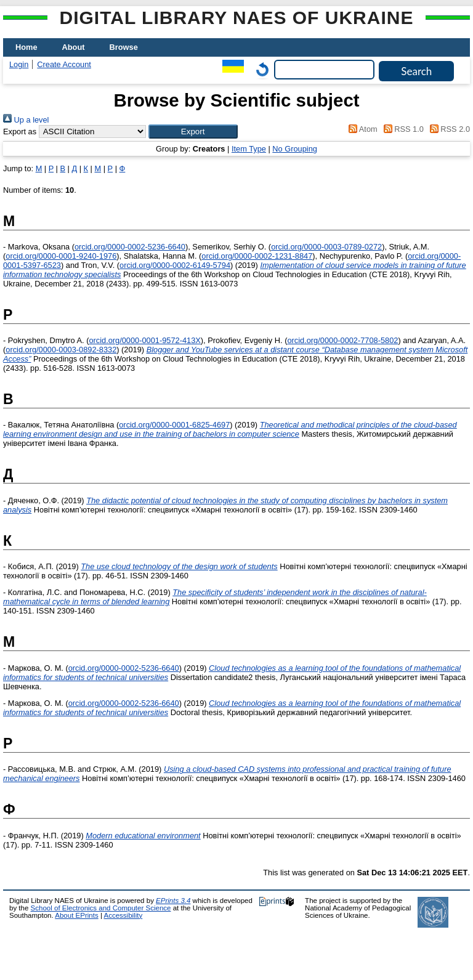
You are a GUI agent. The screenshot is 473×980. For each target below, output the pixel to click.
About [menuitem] (74, 47)
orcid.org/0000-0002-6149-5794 (175, 265)
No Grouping (295, 149)
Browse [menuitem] (124, 47)
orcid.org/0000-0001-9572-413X (144, 340)
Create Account (64, 64)
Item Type (249, 149)
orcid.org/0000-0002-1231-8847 (257, 256)
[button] (193, 132)
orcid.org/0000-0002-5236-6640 (130, 247)
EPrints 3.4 (173, 901)
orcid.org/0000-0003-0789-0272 (326, 247)
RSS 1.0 (402, 129)
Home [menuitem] (26, 47)
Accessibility (123, 915)
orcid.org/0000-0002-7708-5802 (342, 340)
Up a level (26, 120)
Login (19, 64)
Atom (361, 129)
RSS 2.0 (448, 129)
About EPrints (76, 915)
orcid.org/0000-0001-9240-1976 (61, 256)
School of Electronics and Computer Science (101, 908)
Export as (20, 132)
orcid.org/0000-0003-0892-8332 (61, 350)
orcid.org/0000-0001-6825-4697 (174, 425)
